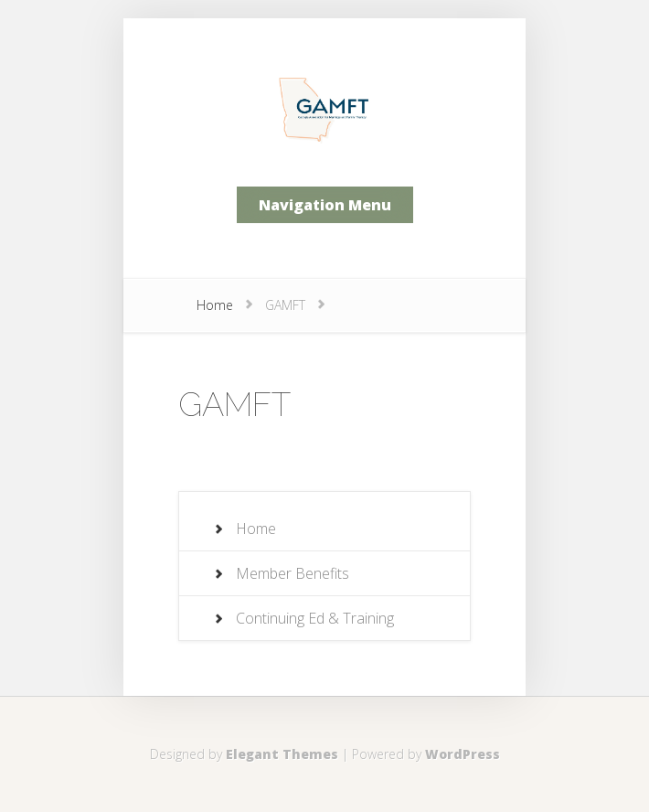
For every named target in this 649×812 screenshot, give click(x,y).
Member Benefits (293, 573)
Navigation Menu (325, 205)
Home (215, 305)
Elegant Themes (282, 754)
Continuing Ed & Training (315, 618)
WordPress (463, 754)
